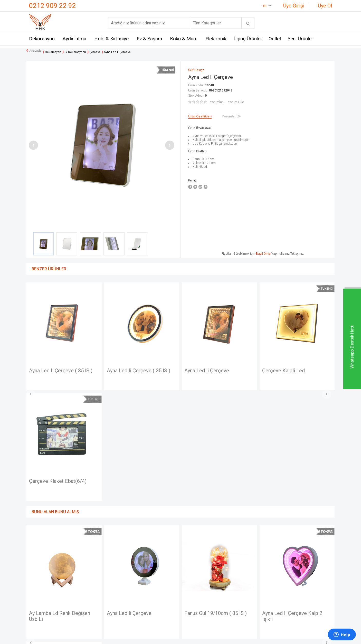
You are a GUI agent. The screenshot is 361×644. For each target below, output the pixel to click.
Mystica (88, 586)
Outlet (275, 39)
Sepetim (191, 596)
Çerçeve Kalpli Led (206, 371)
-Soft (154, 638)
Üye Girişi (294, 6)
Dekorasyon (42, 39)
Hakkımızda (40, 577)
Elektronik (216, 39)
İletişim (36, 558)
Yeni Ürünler (300, 39)
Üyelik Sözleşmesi (149, 567)
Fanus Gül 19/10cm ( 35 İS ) (138, 503)
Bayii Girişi (263, 254)
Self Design (91, 596)
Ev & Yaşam (149, 39)
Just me (88, 605)
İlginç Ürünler (248, 39)
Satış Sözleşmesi (148, 577)
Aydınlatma (74, 39)
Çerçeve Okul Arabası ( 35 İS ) (296, 371)
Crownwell (90, 577)
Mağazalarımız (42, 567)
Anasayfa (191, 558)
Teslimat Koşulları (148, 558)
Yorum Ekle (236, 102)
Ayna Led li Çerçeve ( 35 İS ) (61, 371)
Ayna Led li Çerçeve (129, 371)
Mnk (84, 558)
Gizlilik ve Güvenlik (149, 596)
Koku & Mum (184, 39)
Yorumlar (216, 102)
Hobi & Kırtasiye (111, 39)
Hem (85, 567)
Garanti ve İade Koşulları (153, 586)
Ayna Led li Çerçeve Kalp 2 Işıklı (214, 506)
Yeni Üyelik (193, 567)
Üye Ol (325, 6)
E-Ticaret (165, 638)
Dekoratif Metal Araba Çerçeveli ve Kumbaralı (288, 506)
